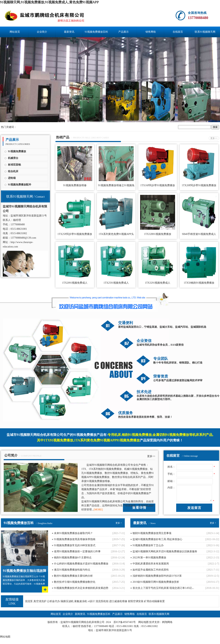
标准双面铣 (14, 165)
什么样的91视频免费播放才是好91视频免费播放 (80, 564)
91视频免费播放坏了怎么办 (147, 545)
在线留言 (178, 32)
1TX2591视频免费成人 (116, 283)
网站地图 (143, 622)
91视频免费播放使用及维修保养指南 (74, 539)
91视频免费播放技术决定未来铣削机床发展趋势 (80, 588)
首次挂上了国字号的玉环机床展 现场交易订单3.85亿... (162, 588)
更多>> (214, 138)
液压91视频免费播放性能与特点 (71, 570)
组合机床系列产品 (135, 477)
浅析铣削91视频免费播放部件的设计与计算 (156, 576)
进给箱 (12, 178)
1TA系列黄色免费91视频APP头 (116, 234)
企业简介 (42, 32)
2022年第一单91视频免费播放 (148, 558)
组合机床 (13, 171)
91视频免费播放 (17, 151)
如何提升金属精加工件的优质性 (150, 570)
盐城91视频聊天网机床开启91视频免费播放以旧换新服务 (164, 551)
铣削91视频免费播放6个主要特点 (72, 558)
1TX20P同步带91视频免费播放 (199, 185)
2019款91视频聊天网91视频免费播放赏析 (155, 582)
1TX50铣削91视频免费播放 (199, 283)
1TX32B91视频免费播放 (158, 234)
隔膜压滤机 (67, 601)
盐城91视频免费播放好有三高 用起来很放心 (156, 539)
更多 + (119, 523)
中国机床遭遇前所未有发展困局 (150, 564)
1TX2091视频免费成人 (75, 283)
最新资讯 (69, 32)
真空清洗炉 (40, 601)
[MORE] (98, 510)
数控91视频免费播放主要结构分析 (72, 576)
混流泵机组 (102, 601)
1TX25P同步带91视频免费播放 (75, 234)
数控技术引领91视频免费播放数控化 (74, 582)
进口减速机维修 (118, 601)
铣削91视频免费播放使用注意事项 (151, 533)
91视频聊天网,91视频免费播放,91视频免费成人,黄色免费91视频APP (49, 2)
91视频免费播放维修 (75, 185)
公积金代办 (53, 601)
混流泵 (29, 601)
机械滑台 (13, 158)
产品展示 (123, 32)
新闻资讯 (80, 614)
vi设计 (91, 601)
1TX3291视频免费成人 (158, 283)
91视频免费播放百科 (96, 32)
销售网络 (151, 32)
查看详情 (139, 508)
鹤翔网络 (167, 622)
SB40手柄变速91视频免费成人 (199, 234)
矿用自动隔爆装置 (154, 601)
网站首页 (15, 32)
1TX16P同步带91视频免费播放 (158, 185)
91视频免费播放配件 (20, 185)
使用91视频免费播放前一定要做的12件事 (76, 551)
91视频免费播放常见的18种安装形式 (74, 545)
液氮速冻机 (81, 601)
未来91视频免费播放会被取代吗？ (72, 533)
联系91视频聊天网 (205, 32)
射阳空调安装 (136, 601)
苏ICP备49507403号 (125, 622)
